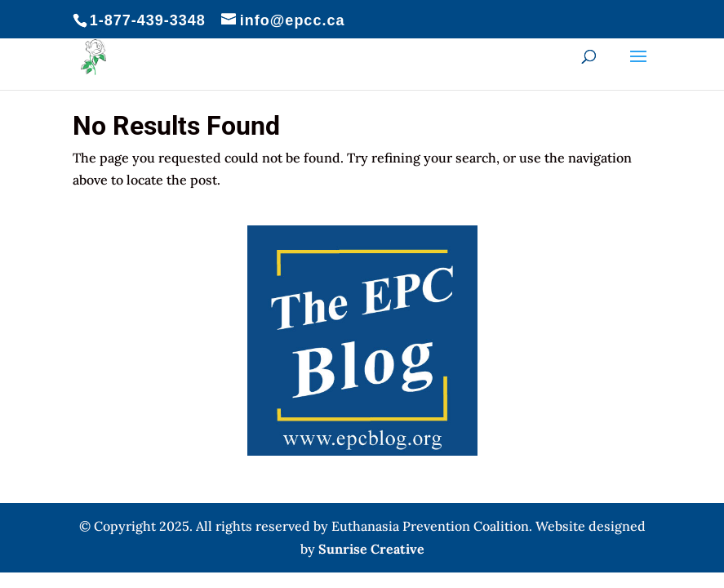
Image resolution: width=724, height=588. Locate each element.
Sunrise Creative (371, 549)
